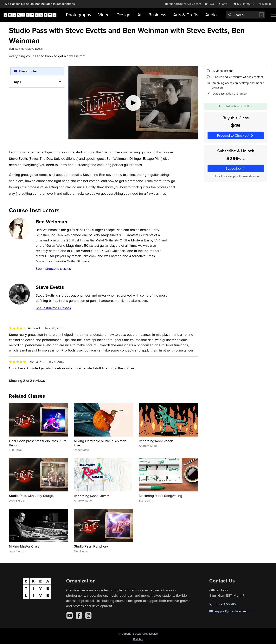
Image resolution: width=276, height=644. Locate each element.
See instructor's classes (53, 269)
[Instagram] (88, 615)
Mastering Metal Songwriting (160, 496)
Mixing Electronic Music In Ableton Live (100, 443)
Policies (138, 639)
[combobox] (245, 15)
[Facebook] (79, 615)
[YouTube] (70, 615)
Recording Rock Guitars (92, 496)
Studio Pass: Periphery (91, 546)
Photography (79, 15)
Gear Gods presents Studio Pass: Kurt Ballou (37, 443)
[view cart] (224, 4)
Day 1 (17, 82)
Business (157, 15)
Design (123, 15)
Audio (211, 15)
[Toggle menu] (273, 15)
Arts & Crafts (186, 15)
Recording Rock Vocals (156, 441)
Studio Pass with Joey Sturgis (31, 496)
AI (139, 15)
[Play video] (133, 103)
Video (104, 15)
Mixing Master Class (24, 546)
